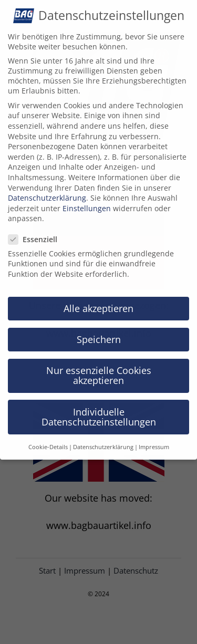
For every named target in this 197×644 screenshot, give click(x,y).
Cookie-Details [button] (48, 440)
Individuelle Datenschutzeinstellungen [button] (99, 410)
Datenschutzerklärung (47, 191)
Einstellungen (87, 201)
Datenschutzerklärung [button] (103, 440)
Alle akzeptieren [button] (98, 302)
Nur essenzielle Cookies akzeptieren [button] (99, 369)
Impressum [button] (154, 440)
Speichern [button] (99, 333)
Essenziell (37, 232)
